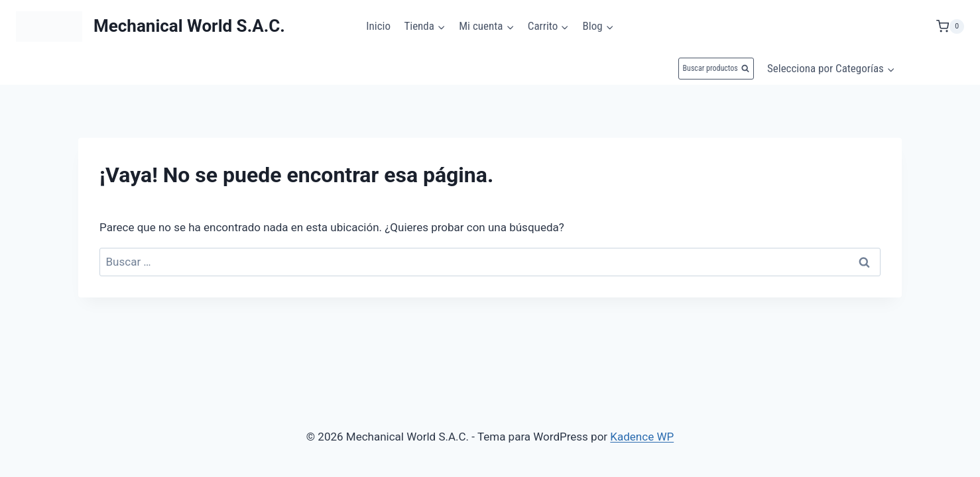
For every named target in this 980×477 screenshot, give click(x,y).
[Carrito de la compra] (950, 26)
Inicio (378, 26)
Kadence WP (642, 437)
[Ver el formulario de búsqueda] (716, 69)
